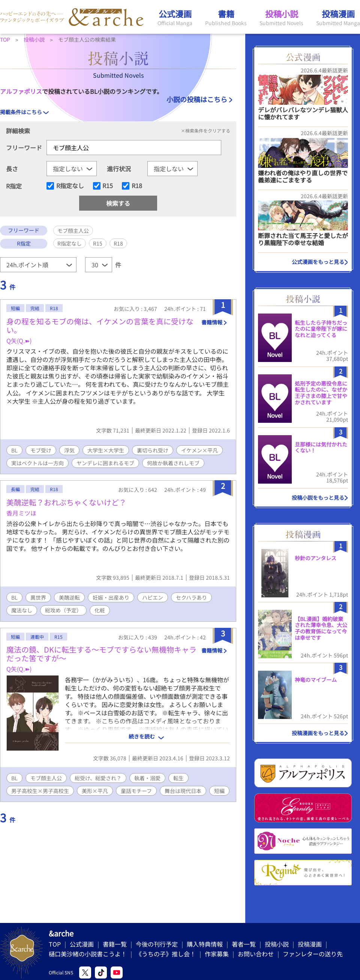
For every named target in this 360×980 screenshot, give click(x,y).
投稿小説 (277, 944)
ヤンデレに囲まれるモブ (105, 463)
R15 (108, 186)
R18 (137, 186)
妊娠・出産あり (111, 597)
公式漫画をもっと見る (318, 262)
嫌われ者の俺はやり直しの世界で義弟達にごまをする (303, 176)
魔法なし (22, 610)
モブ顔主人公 (46, 778)
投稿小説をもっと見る (318, 498)
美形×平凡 (95, 791)
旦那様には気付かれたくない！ (321, 447)
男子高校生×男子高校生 (40, 791)
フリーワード (24, 148)
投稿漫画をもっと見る (318, 733)
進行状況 (119, 169)
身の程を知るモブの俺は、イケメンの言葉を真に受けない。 (100, 326)
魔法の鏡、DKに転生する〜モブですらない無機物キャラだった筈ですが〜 (101, 654)
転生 (178, 778)
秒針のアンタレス (316, 558)
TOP (55, 944)
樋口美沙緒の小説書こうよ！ (88, 954)
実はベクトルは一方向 (37, 463)
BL (14, 450)
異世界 (38, 597)
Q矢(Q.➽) (19, 341)
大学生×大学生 (106, 450)
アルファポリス (21, 91)
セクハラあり (191, 597)
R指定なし (70, 186)
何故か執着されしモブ (173, 463)
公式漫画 (82, 944)
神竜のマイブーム (316, 680)
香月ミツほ (21, 513)
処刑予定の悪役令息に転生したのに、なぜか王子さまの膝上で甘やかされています (321, 393)
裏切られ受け (153, 450)
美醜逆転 (69, 597)
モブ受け (41, 450)
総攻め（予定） (63, 610)
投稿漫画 (310, 944)
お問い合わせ (256, 954)
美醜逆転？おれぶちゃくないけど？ (66, 502)
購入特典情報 (205, 944)
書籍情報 (212, 322)
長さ (12, 169)
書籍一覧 (115, 944)
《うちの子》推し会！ (166, 954)
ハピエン (153, 597)
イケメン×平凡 (199, 450)
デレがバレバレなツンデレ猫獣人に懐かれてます (303, 113)
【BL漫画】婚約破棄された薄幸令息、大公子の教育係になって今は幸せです (321, 628)
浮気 (69, 450)
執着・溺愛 (147, 778)
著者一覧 (244, 944)
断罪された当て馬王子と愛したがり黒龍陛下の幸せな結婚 (303, 239)
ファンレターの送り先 (313, 954)
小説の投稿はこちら (197, 99)
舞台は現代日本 (183, 791)
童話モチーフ (136, 791)
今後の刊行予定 (157, 944)
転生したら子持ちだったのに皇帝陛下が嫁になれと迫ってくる (321, 329)
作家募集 (217, 954)
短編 (219, 791)
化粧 (100, 610)
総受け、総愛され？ (98, 778)
